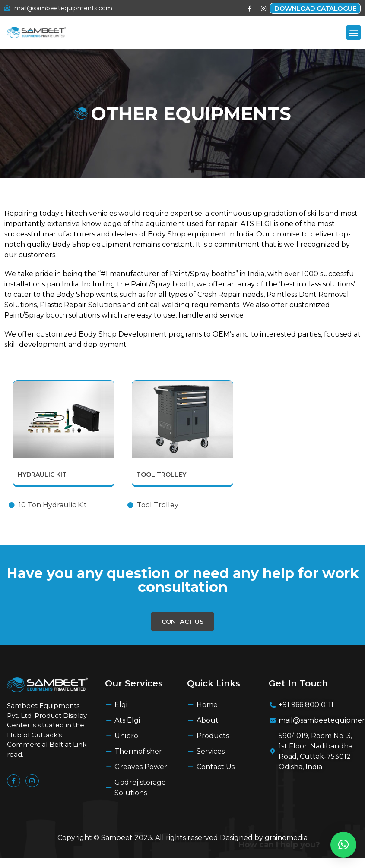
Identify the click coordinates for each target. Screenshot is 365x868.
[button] (354, 33)
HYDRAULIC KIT (42, 475)
